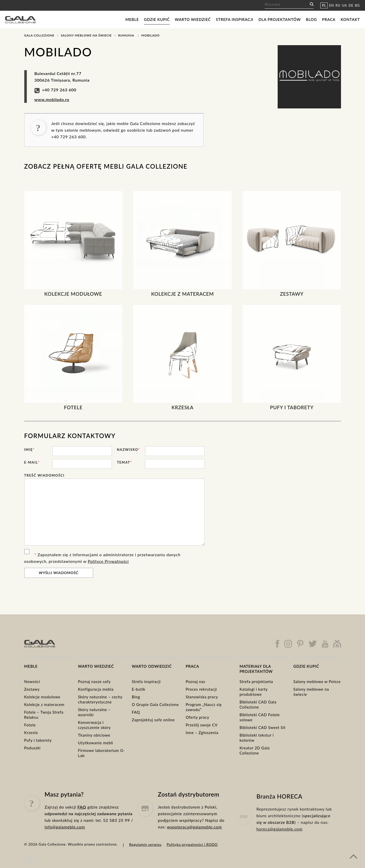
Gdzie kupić (157, 19)
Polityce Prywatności (108, 561)
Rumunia (126, 35)
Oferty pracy (197, 717)
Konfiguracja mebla (96, 689)
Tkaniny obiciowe (94, 735)
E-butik (139, 689)
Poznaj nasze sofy (94, 681)
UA (345, 5)
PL (324, 5)
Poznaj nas (196, 681)
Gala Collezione (39, 35)
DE (351, 5)
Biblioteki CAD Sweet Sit (263, 727)
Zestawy (32, 689)
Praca (329, 19)
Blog (311, 19)
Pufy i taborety (38, 740)
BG (357, 5)
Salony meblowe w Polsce (317, 681)
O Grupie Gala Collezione (155, 704)
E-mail (32, 462)
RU (338, 5)
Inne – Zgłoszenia (202, 733)
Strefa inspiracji (235, 19)
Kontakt (350, 19)
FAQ (136, 712)
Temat (125, 462)
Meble (132, 19)
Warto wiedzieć (193, 19)
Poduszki (32, 748)
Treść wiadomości (44, 475)
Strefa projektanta (256, 681)
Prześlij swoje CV (202, 725)
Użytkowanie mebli (96, 743)
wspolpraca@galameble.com (194, 851)
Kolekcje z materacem (44, 704)
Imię (30, 450)
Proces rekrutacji (201, 689)
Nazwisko (129, 450)
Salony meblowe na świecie (86, 35)
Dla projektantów (280, 19)
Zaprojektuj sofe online (153, 720)
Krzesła (31, 733)
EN (332, 5)
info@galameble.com (65, 846)
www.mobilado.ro (52, 99)
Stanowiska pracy (202, 697)
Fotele (30, 725)
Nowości (32, 681)
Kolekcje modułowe (42, 697)
